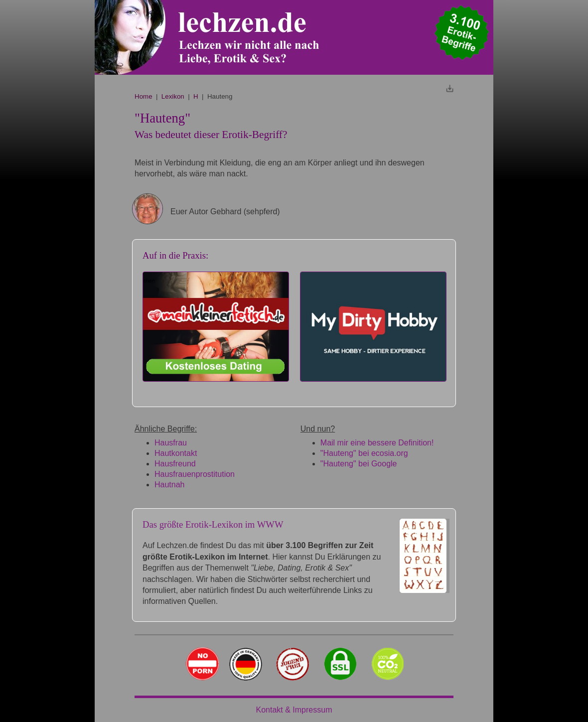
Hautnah (170, 485)
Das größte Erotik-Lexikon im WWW (213, 524)
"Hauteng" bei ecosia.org (364, 453)
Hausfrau (171, 443)
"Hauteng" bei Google (359, 464)
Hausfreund (175, 464)
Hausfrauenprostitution (195, 474)
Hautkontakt (176, 453)
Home (144, 96)
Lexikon (173, 96)
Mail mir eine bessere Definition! (377, 443)
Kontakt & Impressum (294, 710)
